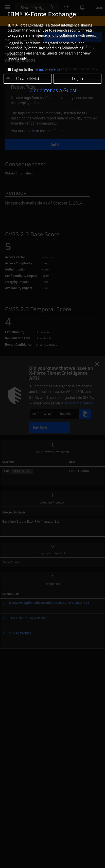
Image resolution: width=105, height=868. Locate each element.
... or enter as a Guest (52, 90)
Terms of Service (47, 70)
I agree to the (36, 70)
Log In (77, 79)
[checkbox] (9, 70)
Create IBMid (27, 79)
